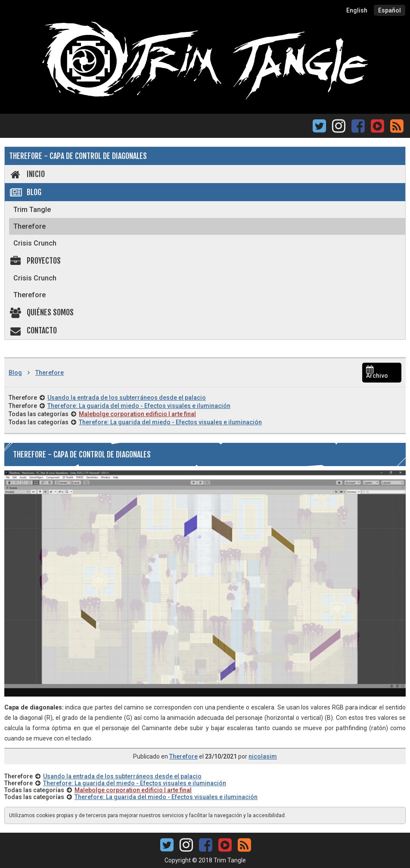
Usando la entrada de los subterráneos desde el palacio (127, 398)
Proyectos (35, 261)
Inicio (27, 174)
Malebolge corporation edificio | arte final (137, 414)
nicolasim (263, 756)
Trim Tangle (32, 210)
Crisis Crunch (35, 243)
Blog (25, 192)
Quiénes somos (41, 312)
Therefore (30, 226)
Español (390, 10)
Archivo (377, 373)
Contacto (33, 330)
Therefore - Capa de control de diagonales (78, 156)
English (357, 10)
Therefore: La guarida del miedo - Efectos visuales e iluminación (139, 406)
